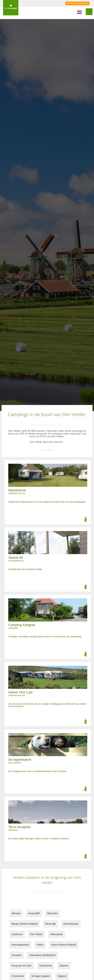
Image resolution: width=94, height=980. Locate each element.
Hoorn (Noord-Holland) (64, 945)
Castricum (17, 934)
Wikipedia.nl (49, 450)
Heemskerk (57, 934)
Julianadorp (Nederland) (42, 955)
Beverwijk (50, 924)
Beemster (52, 913)
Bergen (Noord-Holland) (25, 924)
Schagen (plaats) (41, 976)
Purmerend (18, 976)
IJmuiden (16, 955)
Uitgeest (62, 976)
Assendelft (34, 913)
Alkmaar (16, 913)
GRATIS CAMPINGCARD (77, 3)
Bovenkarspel (71, 924)
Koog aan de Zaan (22, 966)
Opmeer (64, 966)
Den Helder (36, 934)
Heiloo (40, 945)
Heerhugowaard (20, 945)
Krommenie (46, 966)
